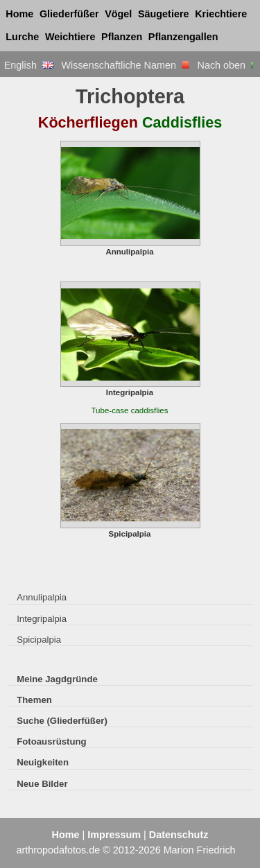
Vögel (118, 14)
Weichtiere (70, 37)
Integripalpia (42, 619)
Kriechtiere (221, 14)
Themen (34, 700)
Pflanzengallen (183, 37)
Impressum (114, 835)
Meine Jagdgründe (57, 679)
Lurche (22, 37)
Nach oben (227, 65)
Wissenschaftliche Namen (125, 65)
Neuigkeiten (43, 762)
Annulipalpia (42, 597)
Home (19, 14)
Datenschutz (179, 835)
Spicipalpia (39, 640)
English (29, 65)
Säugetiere (164, 14)
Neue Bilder (42, 784)
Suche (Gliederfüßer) (62, 721)
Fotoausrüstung (51, 741)
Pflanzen (122, 37)
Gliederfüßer (69, 14)
